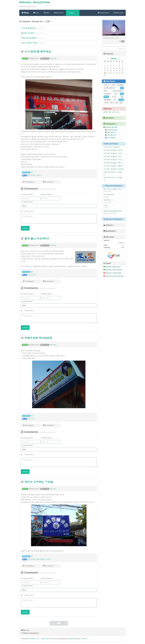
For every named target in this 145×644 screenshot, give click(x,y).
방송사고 (107, 85)
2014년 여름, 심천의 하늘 (111, 112)
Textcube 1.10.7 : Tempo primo (39, 639)
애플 (106, 91)
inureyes (71, 639)
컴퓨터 (106, 97)
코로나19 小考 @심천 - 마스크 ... (114, 160)
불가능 (114, 97)
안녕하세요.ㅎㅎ (109, 200)
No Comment (48, 182)
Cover (36, 13)
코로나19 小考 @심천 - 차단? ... (113, 157)
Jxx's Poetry (111, 138)
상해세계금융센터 (118, 91)
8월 (117, 103)
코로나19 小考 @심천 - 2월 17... (113, 163)
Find (121, 49)
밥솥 (121, 103)
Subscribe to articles (113, 267)
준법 (122, 97)
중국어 (33, 175)
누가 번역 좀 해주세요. (29, 28)
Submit (25, 228)
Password (47, 194)
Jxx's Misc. (111, 135)
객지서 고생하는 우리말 (29, 43)
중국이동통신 (41, 559)
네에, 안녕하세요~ (109, 195)
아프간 (121, 100)
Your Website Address (27, 202)
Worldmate (108, 100)
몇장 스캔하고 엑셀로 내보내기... (114, 189)
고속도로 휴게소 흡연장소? (112, 147)
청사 (115, 100)
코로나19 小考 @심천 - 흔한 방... (114, 150)
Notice (47, 13)
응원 (122, 88)
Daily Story (111, 132)
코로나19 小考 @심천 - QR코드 (113, 166)
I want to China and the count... (113, 211)
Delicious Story (111, 127)
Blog (25, 13)
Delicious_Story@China (35, 2)
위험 (116, 94)
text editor (120, 85)
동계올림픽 (108, 94)
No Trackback (28, 182)
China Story (53, 58)
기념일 (106, 103)
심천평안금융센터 (110, 88)
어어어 (106, 206)
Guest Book (59, 13)
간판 (29, 175)
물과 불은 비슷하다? (28, 33)
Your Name (27, 194)
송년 (122, 94)
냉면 (33, 419)
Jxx (32, 172)
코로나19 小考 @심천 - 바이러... (113, 153)
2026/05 (114, 59)
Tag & (73, 13)
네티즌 (112, 103)
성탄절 (113, 85)
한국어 (39, 175)
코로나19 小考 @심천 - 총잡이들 (114, 169)
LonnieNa (83, 639)
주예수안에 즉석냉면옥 (29, 38)
